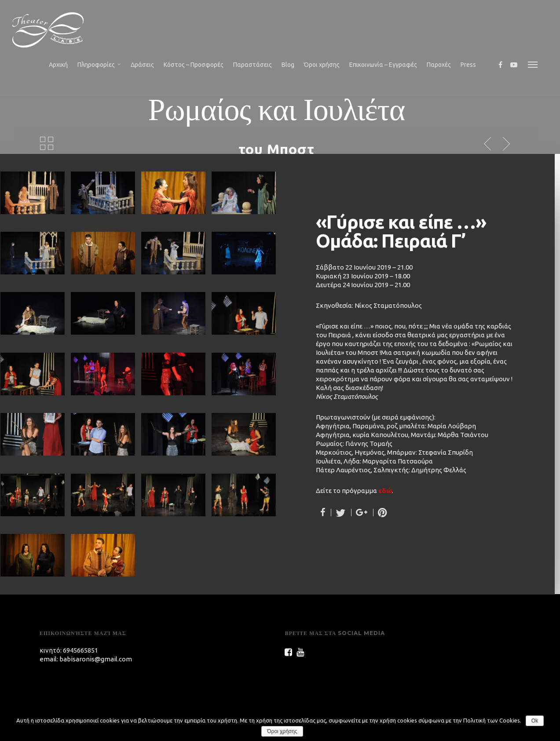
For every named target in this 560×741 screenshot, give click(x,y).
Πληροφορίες (100, 65)
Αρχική (58, 65)
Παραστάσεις (253, 65)
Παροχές (439, 65)
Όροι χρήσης (322, 65)
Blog (288, 65)
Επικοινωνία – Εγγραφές (383, 65)
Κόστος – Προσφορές (194, 65)
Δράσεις (142, 65)
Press (468, 65)
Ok (535, 721)
